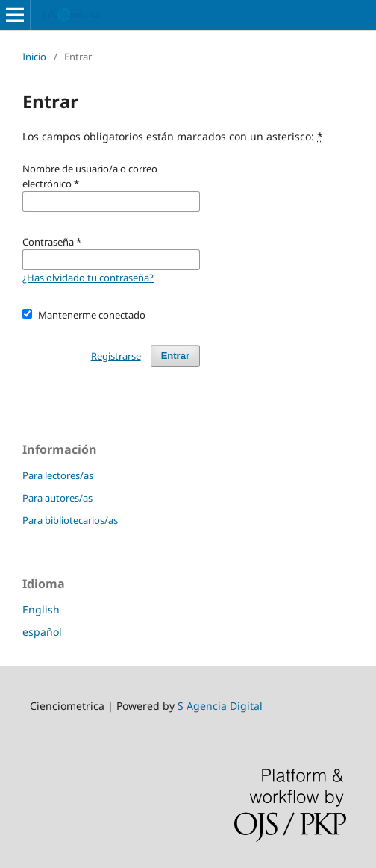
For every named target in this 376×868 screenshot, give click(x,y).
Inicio (34, 57)
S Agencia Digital (220, 706)
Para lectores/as (58, 475)
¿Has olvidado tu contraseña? (88, 278)
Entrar (175, 356)
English (41, 609)
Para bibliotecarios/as (70, 520)
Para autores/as (57, 498)
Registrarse (116, 356)
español (42, 632)
